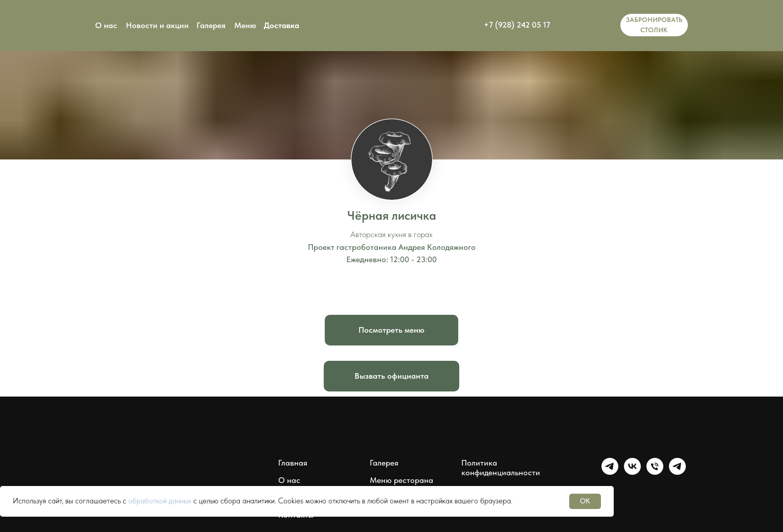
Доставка (282, 25)
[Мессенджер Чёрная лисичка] (677, 472)
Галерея (211, 25)
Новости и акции (157, 25)
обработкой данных (160, 501)
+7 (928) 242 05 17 (517, 25)
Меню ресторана (401, 480)
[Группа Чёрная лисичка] (610, 472)
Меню (245, 25)
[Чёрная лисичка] (655, 472)
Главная (293, 463)
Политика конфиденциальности (501, 468)
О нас (106, 25)
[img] (588, 25)
